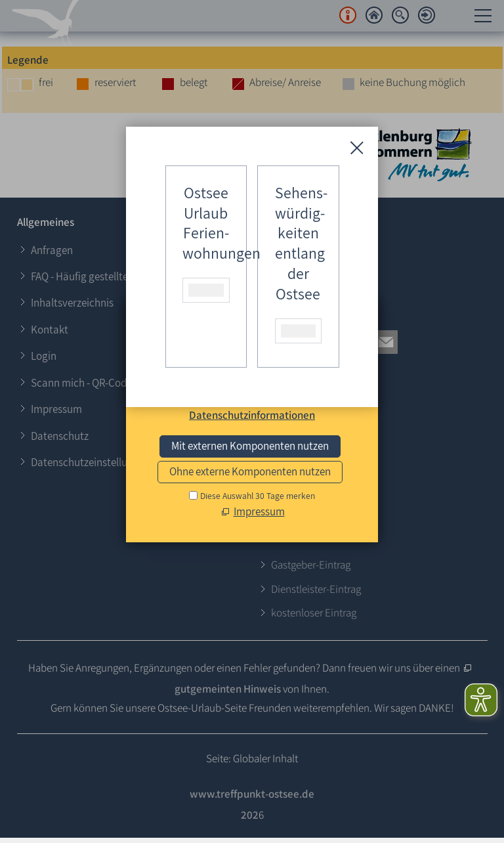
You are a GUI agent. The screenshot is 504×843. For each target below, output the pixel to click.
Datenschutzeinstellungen (91, 462)
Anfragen (52, 250)
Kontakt (50, 330)
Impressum (56, 409)
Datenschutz (60, 436)
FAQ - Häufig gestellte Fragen (96, 276)
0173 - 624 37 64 (309, 440)
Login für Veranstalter (322, 265)
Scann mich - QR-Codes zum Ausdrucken (122, 383)
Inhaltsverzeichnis (72, 303)
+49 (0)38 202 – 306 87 (323, 416)
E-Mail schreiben (310, 464)
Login (44, 356)
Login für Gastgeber (317, 244)
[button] (269, 342)
